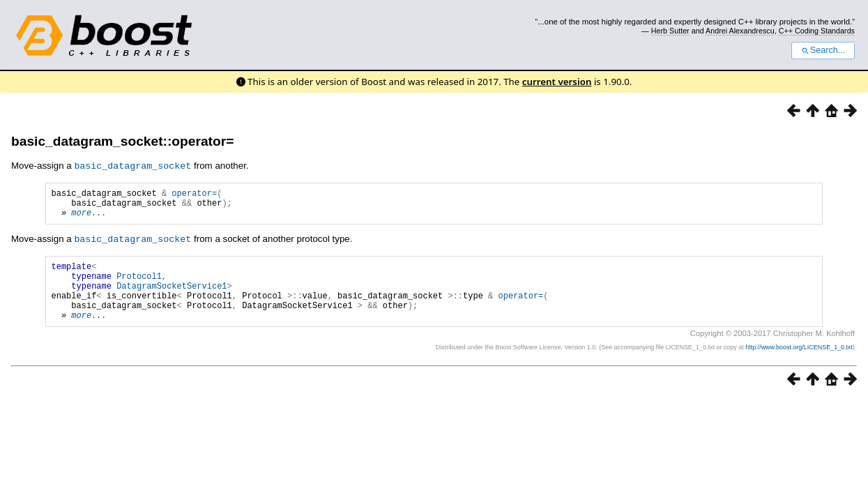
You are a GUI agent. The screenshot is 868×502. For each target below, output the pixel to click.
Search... (823, 50)
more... (89, 218)
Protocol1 (139, 285)
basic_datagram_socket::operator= (122, 141)
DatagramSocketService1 (172, 297)
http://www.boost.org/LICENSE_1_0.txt (799, 365)
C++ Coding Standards (817, 31)
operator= (194, 194)
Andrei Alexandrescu (740, 31)
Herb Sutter (670, 31)
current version (557, 82)
